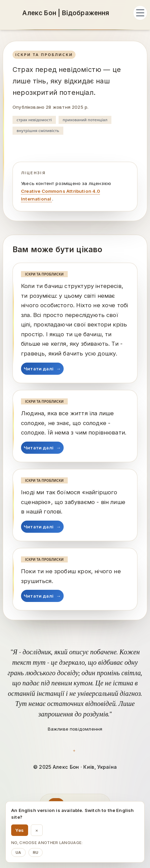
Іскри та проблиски (44, 55)
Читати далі (42, 369)
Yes (20, 830)
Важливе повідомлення (75, 729)
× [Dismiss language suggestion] (37, 830)
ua (18, 852)
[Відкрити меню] (140, 13)
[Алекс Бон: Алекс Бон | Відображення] (66, 13)
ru (36, 852)
